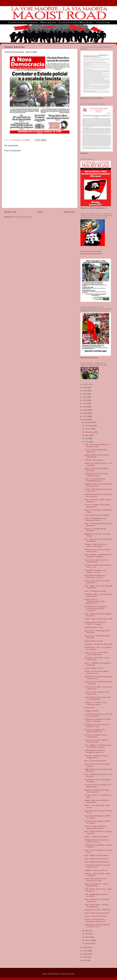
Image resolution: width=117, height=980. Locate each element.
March (87, 937)
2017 (85, 416)
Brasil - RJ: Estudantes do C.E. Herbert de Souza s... (96, 519)
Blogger (72, 974)
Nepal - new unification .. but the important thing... (96, 885)
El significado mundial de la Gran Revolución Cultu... (97, 725)
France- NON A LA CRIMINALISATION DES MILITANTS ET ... (95, 601)
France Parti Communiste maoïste (97, 913)
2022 (85, 400)
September (89, 432)
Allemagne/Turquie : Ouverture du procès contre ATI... (97, 841)
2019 (85, 410)
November (89, 426)
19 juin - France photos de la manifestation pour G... (95, 480)
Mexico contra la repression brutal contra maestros (97, 791)
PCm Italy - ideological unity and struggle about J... (96, 757)
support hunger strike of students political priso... (97, 801)
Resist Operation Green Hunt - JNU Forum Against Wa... (97, 698)
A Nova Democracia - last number (97, 515)
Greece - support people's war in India (98, 619)
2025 (85, 391)
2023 (85, 397)
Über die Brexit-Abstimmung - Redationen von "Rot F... (95, 576)
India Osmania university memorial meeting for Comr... (97, 926)
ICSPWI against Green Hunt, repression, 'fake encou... (95, 751)
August (88, 435)
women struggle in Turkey (94, 668)
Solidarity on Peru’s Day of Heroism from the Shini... (98, 551)
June (87, 442)
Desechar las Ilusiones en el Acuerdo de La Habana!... (98, 495)
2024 (85, 394)
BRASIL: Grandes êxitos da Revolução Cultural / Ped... (95, 920)
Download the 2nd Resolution (91, 254)
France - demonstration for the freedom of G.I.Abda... (96, 880)
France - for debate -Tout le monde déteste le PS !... (97, 506)
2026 (85, 387)
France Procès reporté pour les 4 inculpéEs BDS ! (97, 561)
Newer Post (10, 212)
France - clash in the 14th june (96, 916)
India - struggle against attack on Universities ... (96, 895)
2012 (85, 957)
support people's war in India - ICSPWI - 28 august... (96, 623)
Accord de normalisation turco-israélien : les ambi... (96, 571)
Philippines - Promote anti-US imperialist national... (95, 703)
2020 (85, 407)
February (88, 940)
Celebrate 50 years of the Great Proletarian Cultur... (96, 475)
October (88, 429)
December (89, 422)
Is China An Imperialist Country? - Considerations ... (97, 736)
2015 (85, 947)
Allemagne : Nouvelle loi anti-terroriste (98, 644)
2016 (85, 420)
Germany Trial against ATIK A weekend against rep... (95, 731)
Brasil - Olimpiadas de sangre (95, 591)
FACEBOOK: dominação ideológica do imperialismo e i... (99, 677)
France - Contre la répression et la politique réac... (97, 693)
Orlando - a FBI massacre (94, 460)
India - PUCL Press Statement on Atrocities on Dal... (97, 445)
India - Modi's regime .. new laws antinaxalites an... (96, 906)
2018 (85, 413)
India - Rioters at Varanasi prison (97, 855)
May (87, 931)
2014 (85, 951)
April (87, 934)
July (87, 438)
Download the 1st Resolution (91, 251)
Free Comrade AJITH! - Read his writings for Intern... (97, 741)
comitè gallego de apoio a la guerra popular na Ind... (97, 866)
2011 (85, 960)
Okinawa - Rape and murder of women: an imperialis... (96, 545)
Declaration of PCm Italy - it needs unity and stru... (97, 659)
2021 (85, 403)
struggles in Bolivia (91, 711)
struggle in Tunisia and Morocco (96, 870)
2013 (85, 954)
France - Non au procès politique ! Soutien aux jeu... (97, 672)
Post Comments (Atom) (23, 217)
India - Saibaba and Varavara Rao (97, 862)
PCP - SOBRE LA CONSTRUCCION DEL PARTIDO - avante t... (98, 746)
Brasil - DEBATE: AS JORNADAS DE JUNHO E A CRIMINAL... (98, 556)
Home (40, 212)
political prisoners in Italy (94, 627)
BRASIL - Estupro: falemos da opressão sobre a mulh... (96, 827)
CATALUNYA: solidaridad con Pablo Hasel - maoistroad (98, 720)
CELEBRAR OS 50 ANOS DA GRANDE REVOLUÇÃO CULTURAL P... (95, 609)
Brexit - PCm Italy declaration (95, 761)
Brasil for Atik (89, 708)
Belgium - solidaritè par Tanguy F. (97, 837)
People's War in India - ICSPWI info (97, 910)
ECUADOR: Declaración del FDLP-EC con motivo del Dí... (99, 715)
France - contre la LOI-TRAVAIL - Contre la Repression (97, 654)
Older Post (70, 212)
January (88, 943)
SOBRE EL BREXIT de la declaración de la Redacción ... (98, 485)
